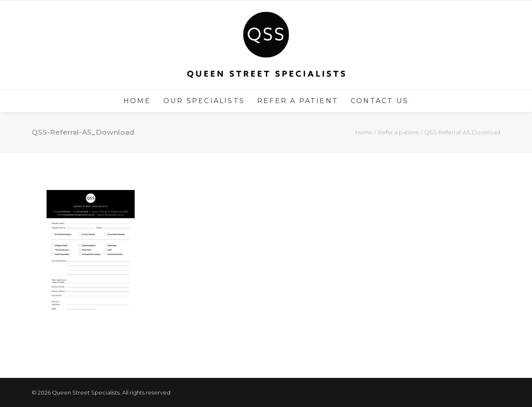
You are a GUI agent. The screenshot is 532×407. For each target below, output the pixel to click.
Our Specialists (204, 101)
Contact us (380, 101)
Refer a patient (298, 101)
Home (137, 101)
